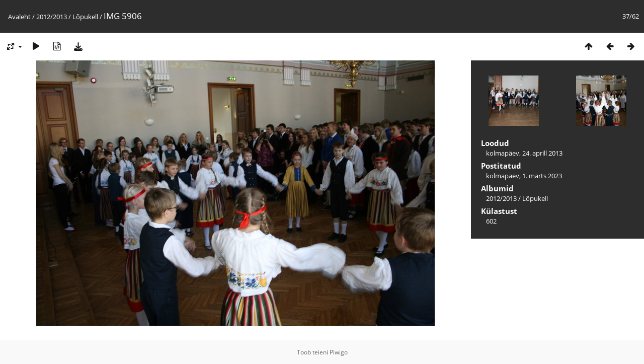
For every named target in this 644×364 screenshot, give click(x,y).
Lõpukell (85, 17)
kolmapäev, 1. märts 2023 (524, 176)
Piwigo (339, 352)
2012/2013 (52, 17)
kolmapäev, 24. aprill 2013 (524, 153)
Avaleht (19, 17)
